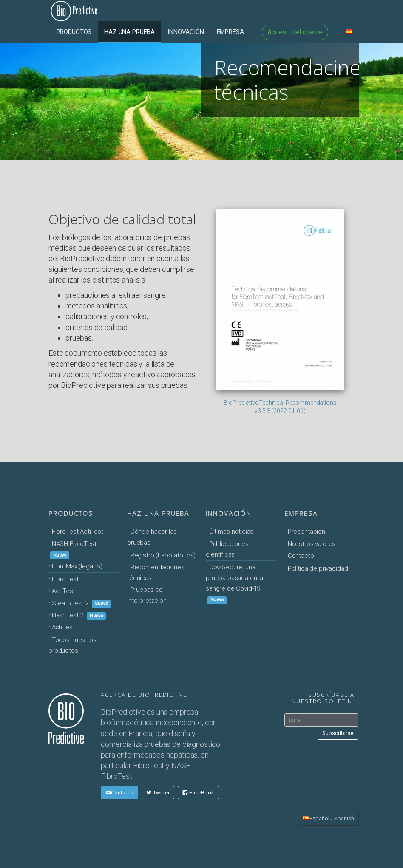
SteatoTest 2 (81, 603)
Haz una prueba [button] (129, 32)
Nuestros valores (312, 544)
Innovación (228, 513)
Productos (71, 513)
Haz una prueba (158, 513)
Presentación (307, 532)
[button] (349, 32)
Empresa (301, 513)
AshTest (63, 627)
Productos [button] (74, 32)
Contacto (301, 556)
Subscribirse (338, 733)
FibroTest (65, 579)
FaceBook (198, 793)
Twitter (158, 793)
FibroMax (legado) (77, 566)
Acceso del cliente (295, 32)
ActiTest (64, 591)
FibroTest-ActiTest (78, 532)
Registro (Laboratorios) (163, 555)
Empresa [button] (230, 32)
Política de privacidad (318, 568)
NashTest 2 (79, 615)
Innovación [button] (186, 32)
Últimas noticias (231, 532)
